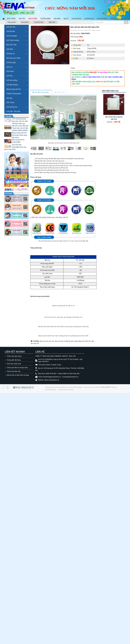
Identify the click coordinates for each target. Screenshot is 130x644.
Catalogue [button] (76, 19)
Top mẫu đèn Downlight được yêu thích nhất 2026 (15, 147)
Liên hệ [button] (124, 19)
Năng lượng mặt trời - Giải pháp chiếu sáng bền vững (19, 135)
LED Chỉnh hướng (13, 40)
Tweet (73, 68)
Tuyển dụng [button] (45, 19)
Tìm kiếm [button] (114, 19)
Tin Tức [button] (22, 19)
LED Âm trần (11, 27)
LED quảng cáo (12, 107)
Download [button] (89, 19)
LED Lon (9, 67)
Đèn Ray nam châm (13, 58)
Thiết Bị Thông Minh (14, 94)
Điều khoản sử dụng (66, 601)
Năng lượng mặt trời (14, 89)
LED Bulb (10, 49)
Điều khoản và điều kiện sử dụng (18, 587)
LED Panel (10, 71)
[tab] (41, 92)
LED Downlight (12, 36)
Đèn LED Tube (11, 45)
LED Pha (9, 76)
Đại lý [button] (66, 19)
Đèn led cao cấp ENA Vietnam (72, 599)
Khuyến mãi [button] (102, 19)
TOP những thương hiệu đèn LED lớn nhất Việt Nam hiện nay (20, 121)
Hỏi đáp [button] (57, 19)
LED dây (9, 98)
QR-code (17, 599)
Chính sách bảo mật (14, 583)
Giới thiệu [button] (11, 19)
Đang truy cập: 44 (27, 599)
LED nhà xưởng (12, 80)
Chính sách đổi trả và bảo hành (17, 579)
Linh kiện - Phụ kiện (13, 111)
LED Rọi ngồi (11, 63)
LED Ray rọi (10, 54)
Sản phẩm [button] (33, 19)
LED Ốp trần (11, 31)
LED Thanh (10, 102)
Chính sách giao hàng (14, 568)
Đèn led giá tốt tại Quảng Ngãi (18, 141)
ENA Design (52, 601)
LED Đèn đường (12, 85)
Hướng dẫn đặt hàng (14, 571)
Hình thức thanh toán (14, 575)
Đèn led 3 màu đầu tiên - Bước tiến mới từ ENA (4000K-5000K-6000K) (20, 128)
